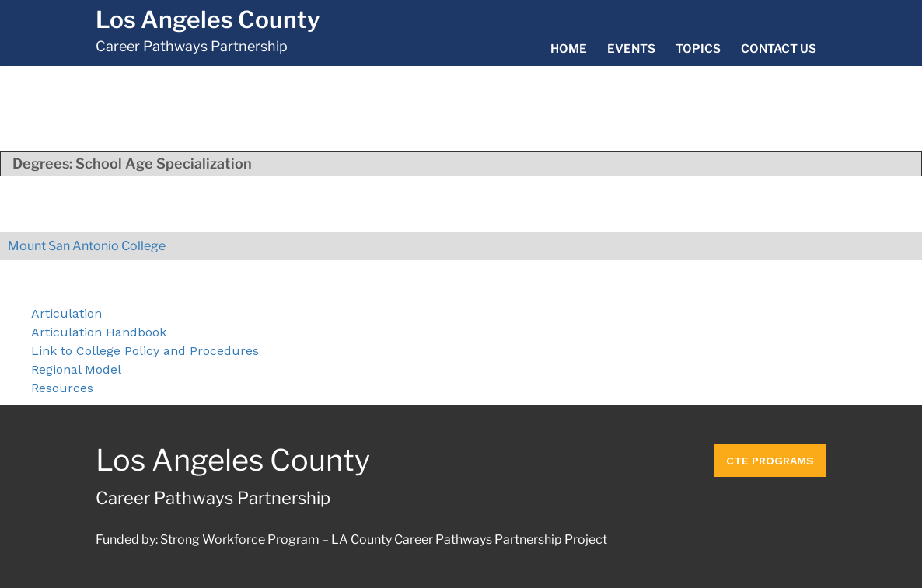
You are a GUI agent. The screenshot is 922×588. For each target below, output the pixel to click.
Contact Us (779, 49)
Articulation (66, 313)
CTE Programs (770, 461)
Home (569, 49)
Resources (62, 388)
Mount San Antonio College (87, 246)
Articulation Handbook (99, 332)
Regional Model (76, 369)
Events (631, 49)
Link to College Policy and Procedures (145, 351)
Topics (698, 49)
